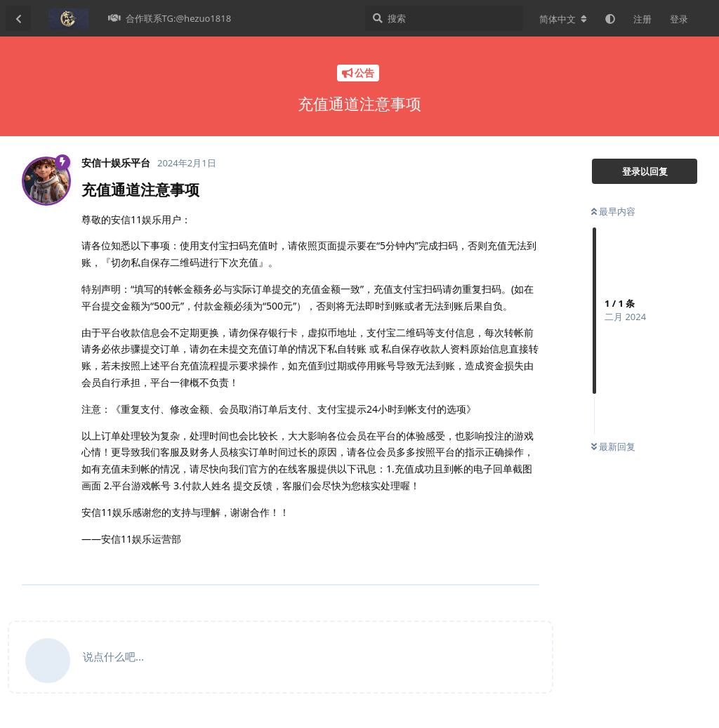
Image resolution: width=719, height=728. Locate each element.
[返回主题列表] (18, 18)
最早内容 (613, 211)
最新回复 (613, 446)
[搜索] (444, 18)
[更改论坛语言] (563, 19)
